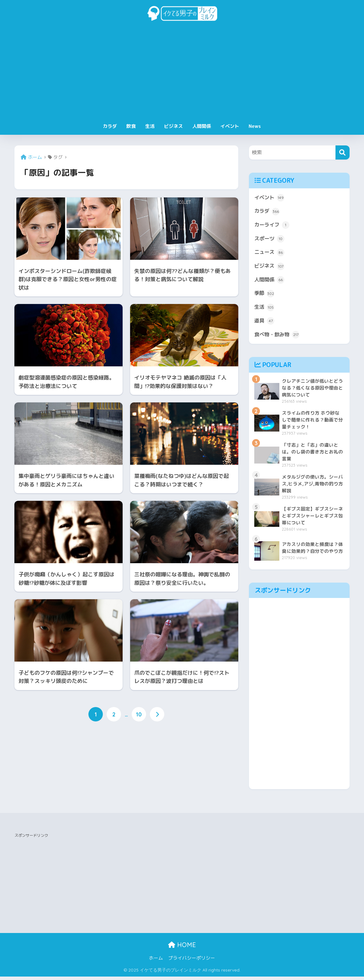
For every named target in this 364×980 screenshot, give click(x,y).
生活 (150, 126)
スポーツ (270, 240)
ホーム (156, 961)
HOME (182, 948)
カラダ (110, 126)
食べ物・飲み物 (278, 338)
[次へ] (157, 715)
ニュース (270, 254)
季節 (265, 296)
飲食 (131, 126)
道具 (265, 324)
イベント (230, 126)
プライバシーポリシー (192, 961)
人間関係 (202, 126)
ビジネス (173, 126)
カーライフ (273, 226)
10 (139, 715)
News (255, 126)
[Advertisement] (182, 73)
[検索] (343, 152)
